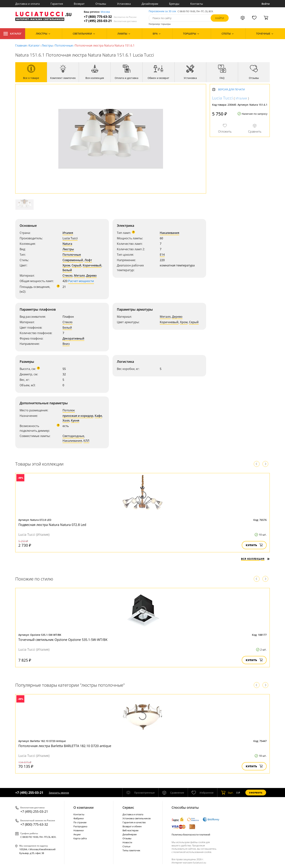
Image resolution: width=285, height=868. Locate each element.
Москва (105, 12)
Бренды (174, 4)
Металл (79, 276)
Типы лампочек (131, 850)
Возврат (79, 4)
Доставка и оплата (27, 4)
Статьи (126, 846)
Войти (266, 4)
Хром (66, 265)
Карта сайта (80, 838)
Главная (21, 45)
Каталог (13, 34)
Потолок (69, 410)
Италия (68, 233)
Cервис (128, 807)
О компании (84, 807)
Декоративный (73, 338)
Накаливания (169, 233)
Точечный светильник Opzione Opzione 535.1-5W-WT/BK (63, 640)
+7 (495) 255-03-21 (110, 21)
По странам (80, 822)
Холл (66, 420)
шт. (227, 793)
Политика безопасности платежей (191, 835)
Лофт (88, 260)
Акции (77, 834)
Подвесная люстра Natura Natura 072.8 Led (52, 525)
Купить (254, 545)
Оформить (256, 793)
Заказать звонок (59, 793)
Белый (67, 270)
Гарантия (57, 4)
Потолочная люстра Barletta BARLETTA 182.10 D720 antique (65, 746)
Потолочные (64, 45)
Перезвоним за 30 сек (162, 11)
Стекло (68, 276)
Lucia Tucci (70, 238)
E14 (162, 255)
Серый (76, 265)
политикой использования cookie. (192, 852)
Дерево (91, 276)
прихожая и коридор (78, 416)
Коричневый (92, 265)
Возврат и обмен (132, 826)
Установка (124, 4)
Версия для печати (231, 90)
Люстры (47, 45)
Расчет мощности (81, 281)
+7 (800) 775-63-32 (110, 17)
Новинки (79, 830)
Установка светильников (137, 818)
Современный (73, 260)
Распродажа (80, 826)
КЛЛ (86, 441)
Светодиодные (73, 436)
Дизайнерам (150, 4)
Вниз (66, 344)
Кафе (98, 416)
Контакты (197, 4)
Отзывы (101, 4)
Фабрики (79, 818)
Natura (67, 244)
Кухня (75, 420)
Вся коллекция (255, 559)
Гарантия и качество (134, 822)
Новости (127, 842)
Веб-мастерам (131, 830)
